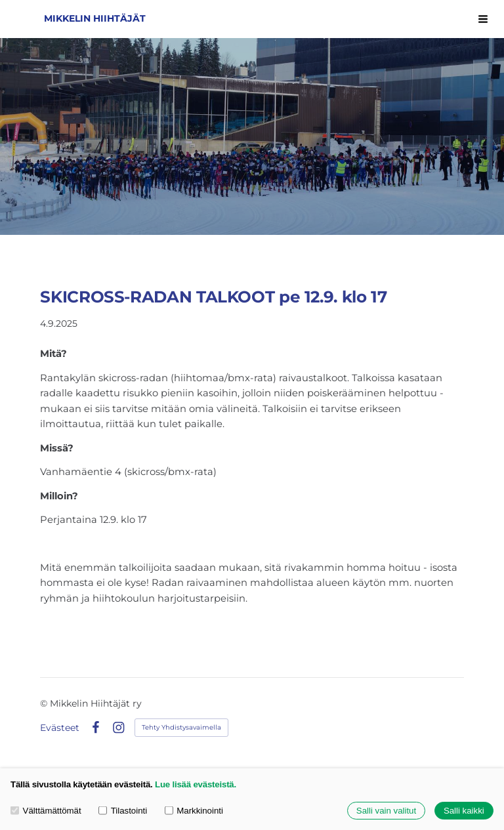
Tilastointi (123, 811)
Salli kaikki (464, 811)
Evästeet (60, 728)
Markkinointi (194, 811)
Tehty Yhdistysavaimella (181, 727)
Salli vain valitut (386, 811)
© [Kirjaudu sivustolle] (45, 703)
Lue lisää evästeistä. (196, 784)
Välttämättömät (46, 811)
